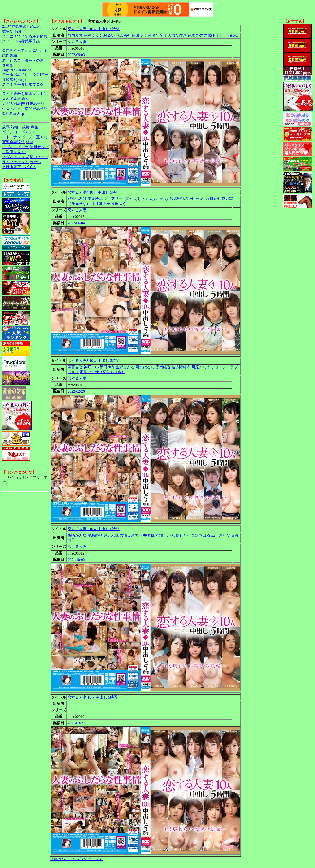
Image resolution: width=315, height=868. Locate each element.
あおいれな (159, 199)
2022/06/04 (76, 223)
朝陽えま (91, 35)
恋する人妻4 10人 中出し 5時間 (94, 192)
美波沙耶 (95, 199)
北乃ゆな (231, 35)
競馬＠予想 (12, 31)
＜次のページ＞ (90, 859)
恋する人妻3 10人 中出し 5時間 (94, 361)
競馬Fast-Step (13, 114)
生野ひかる (125, 367)
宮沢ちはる (201, 535)
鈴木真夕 (195, 35)
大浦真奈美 (129, 535)
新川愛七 (213, 199)
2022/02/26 (76, 391)
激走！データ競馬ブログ (23, 85)
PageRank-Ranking (17, 70)
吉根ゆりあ (213, 35)
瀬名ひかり (157, 35)
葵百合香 (75, 367)
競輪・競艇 (20, 127)
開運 (30, 142)
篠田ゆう (139, 35)
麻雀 (34, 127)
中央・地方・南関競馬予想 (25, 109)
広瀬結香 (163, 367)
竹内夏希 (75, 35)
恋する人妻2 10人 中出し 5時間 (94, 529)
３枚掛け (10, 65)
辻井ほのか (101, 204)
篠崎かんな (77, 535)
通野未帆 (111, 535)
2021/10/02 (76, 560)
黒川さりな (221, 535)
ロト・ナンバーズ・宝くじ (25, 137)
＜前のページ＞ (63, 859)
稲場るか (163, 535)
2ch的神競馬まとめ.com (22, 26)
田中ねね (197, 199)
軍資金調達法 (13, 142)
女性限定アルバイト (19, 167)
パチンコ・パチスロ (19, 132)
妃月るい (107, 35)
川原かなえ (201, 367)
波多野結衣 (179, 199)
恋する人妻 (77, 42)
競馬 (6, 127)
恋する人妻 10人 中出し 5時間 (93, 697)
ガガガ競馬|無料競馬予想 (23, 104)
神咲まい (91, 367)
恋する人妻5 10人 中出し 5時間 (94, 29)
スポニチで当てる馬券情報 (25, 36)
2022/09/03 (76, 55)
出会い (35, 162)
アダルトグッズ (15, 157)
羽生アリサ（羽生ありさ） (126, 199)
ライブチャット (15, 162)
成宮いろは (77, 199)
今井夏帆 (147, 535)
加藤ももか (181, 535)
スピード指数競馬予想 (21, 41)
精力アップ (39, 157)
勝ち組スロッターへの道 (23, 60)
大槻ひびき (177, 35)
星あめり (95, 535)
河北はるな (145, 367)
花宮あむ (123, 35)
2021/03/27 (76, 723)
